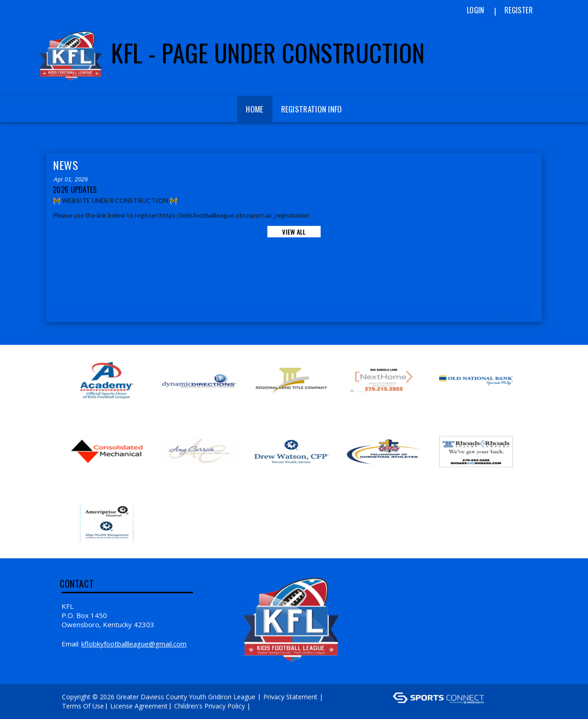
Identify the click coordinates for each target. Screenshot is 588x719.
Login (476, 10)
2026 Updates (75, 190)
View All (294, 232)
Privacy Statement (290, 697)
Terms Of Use (83, 706)
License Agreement (139, 706)
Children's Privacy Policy (209, 706)
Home (254, 109)
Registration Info (312, 109)
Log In (266, 706)
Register (519, 10)
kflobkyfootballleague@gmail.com (134, 644)
